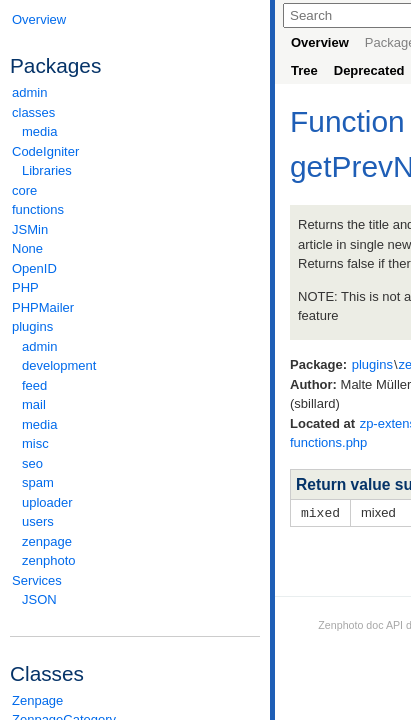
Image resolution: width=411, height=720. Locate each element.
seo (32, 463)
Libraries (47, 170)
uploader (47, 502)
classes (135, 112)
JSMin (30, 229)
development (59, 365)
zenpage (47, 541)
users (38, 521)
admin (29, 92)
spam (38, 482)
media (39, 131)
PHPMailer (43, 307)
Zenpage (37, 700)
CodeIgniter (135, 151)
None (27, 248)
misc (35, 443)
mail (34, 404)
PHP (25, 287)
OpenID (34, 268)
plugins (135, 326)
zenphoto (140, 560)
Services (135, 580)
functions (38, 209)
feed (34, 385)
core (24, 190)
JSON (39, 599)
